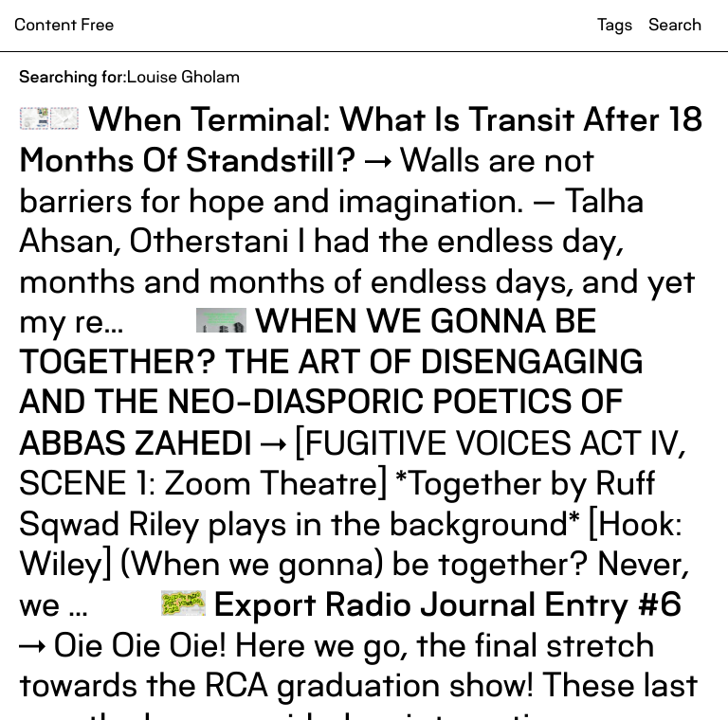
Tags (615, 26)
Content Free (64, 26)
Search (675, 26)
